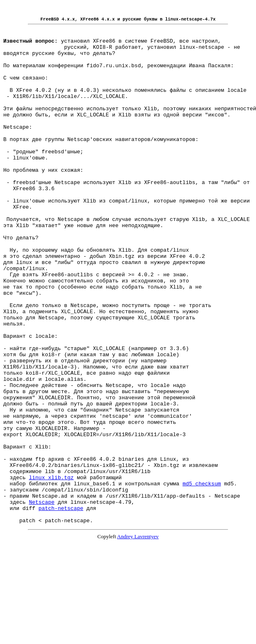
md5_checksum (202, 577)
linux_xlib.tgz (51, 569)
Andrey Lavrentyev (138, 637)
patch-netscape (61, 606)
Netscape (41, 599)
